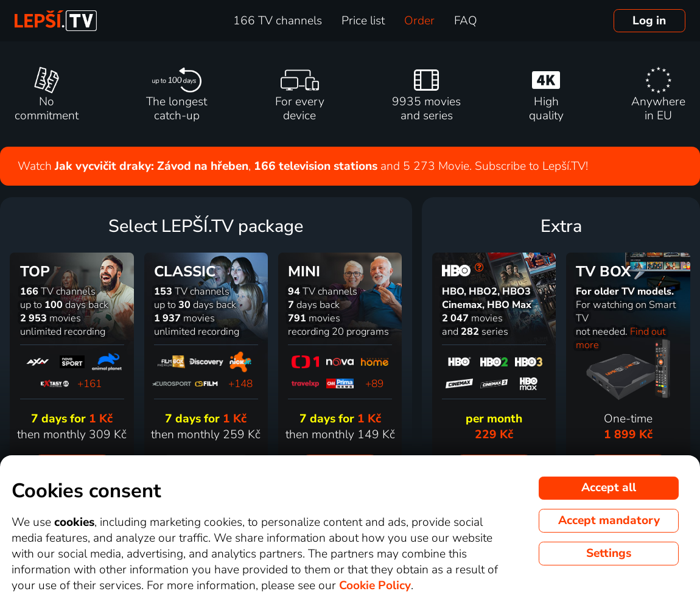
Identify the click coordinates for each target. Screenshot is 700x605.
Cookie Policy (375, 586)
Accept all (609, 488)
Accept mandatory (609, 520)
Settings (609, 553)
